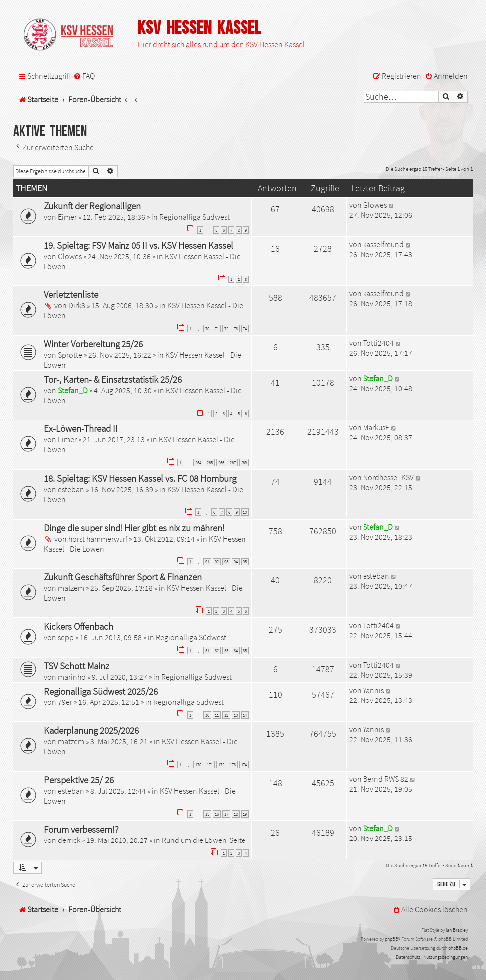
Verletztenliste (71, 294)
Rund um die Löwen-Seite (204, 840)
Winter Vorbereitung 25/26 (93, 344)
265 (210, 463)
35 (245, 650)
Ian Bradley (457, 930)
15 (207, 814)
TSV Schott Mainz (76, 666)
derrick (69, 840)
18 (236, 814)
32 (217, 650)
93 (226, 562)
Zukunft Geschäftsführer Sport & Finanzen (123, 577)
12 (226, 715)
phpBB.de (458, 948)
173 (233, 765)
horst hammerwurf (98, 539)
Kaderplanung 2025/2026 (91, 730)
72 (226, 329)
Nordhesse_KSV (388, 477)
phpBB (392, 939)
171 (210, 765)
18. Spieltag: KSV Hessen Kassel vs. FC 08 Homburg (140, 478)
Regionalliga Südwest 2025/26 (101, 691)
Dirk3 (77, 305)
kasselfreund (383, 244)
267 (233, 463)
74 (245, 329)
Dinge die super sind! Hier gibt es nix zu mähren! (134, 528)
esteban (71, 489)
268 (244, 463)
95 (245, 562)
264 (198, 463)
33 (226, 650)
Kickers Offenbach (78, 626)
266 (221, 463)
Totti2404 (378, 343)
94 (236, 562)
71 (217, 329)
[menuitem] (84, 76)
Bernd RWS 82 (386, 779)
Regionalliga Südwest (194, 217)
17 (226, 814)
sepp (66, 637)
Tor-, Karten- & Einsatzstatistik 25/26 (113, 379)
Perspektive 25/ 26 (79, 780)
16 (217, 814)
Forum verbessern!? (81, 829)
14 (245, 715)
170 (198, 765)
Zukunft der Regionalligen (92, 206)
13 (236, 715)
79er (65, 702)
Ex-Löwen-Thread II (81, 428)
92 (217, 562)
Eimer (67, 217)
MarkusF (376, 427)
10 (245, 512)
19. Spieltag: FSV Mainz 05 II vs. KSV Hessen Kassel (138, 245)
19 (245, 814)
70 (207, 329)
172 (221, 765)
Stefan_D (73, 390)
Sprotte (70, 355)
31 (207, 650)
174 (244, 765)
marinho (72, 677)
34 (236, 650)
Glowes (375, 205)
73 (236, 329)
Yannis (373, 690)
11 (217, 715)
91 (207, 562)
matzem (71, 588)
